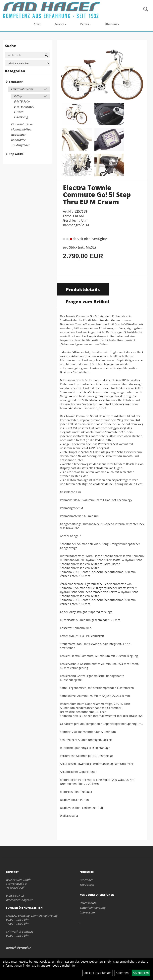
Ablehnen (122, 973)
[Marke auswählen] (27, 63)
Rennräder (18, 140)
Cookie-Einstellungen (98, 973)
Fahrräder (16, 82)
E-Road (19, 112)
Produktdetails (83, 289)
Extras (86, 24)
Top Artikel (17, 154)
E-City (18, 96)
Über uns (112, 24)
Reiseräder (18, 135)
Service (60, 24)
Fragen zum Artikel (88, 301)
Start (37, 24)
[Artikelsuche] (146, 9)
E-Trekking (21, 117)
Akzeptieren (141, 973)
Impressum (87, 912)
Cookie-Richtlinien (64, 966)
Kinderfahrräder (22, 124)
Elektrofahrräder (22, 89)
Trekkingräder (20, 145)
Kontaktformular (18, 948)
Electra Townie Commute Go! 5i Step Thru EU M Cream (97, 195)
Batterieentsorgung (92, 908)
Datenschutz (88, 903)
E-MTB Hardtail (24, 107)
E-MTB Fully (22, 101)
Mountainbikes (21, 129)
